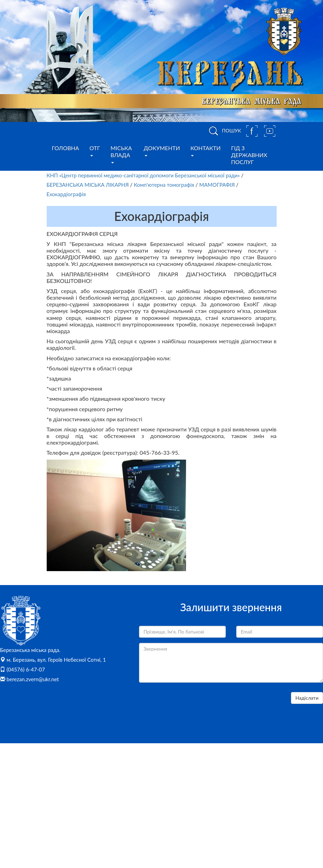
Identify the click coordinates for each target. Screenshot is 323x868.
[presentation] (192, 706)
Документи (162, 151)
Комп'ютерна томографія (164, 185)
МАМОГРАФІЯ (217, 185)
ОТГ (95, 151)
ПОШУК (224, 131)
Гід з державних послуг (249, 155)
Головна (66, 148)
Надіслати (307, 698)
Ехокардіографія (66, 194)
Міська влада (121, 154)
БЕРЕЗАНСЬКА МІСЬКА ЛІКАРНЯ (89, 185)
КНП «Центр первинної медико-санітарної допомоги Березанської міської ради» (143, 175)
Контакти (205, 151)
